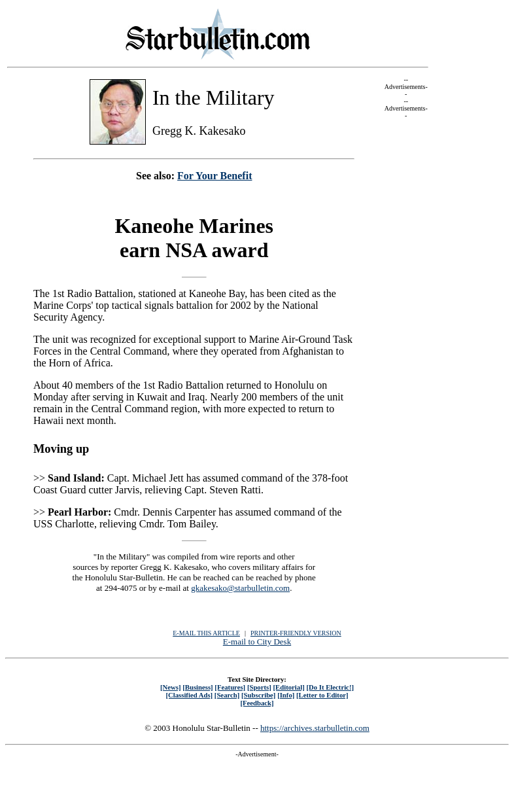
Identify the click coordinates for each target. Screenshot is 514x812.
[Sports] (259, 687)
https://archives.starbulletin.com (315, 728)
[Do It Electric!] (330, 687)
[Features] (230, 687)
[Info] (286, 695)
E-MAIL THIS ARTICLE (206, 633)
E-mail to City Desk (257, 642)
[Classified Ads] (189, 695)
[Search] (227, 695)
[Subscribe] (258, 695)
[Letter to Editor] (322, 695)
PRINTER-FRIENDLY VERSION (296, 633)
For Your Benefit (214, 176)
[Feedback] (257, 703)
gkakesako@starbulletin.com (240, 588)
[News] (171, 687)
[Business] (197, 687)
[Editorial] (288, 687)
